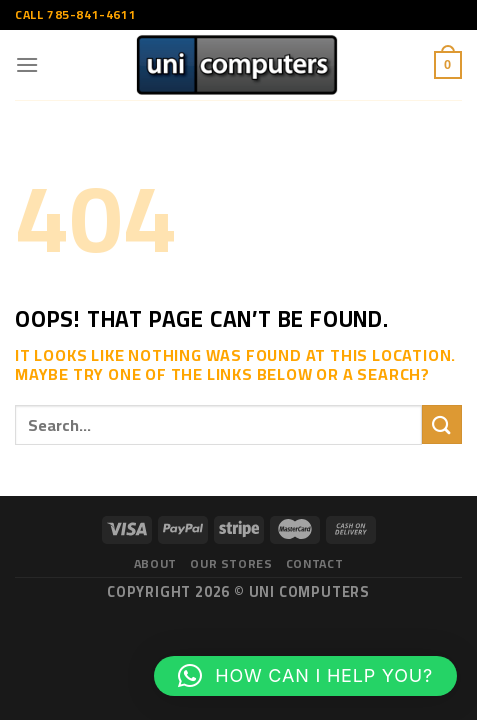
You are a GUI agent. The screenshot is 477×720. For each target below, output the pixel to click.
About (155, 563)
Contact (314, 563)
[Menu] (27, 64)
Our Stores (231, 563)
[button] (305, 676)
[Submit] (442, 424)
